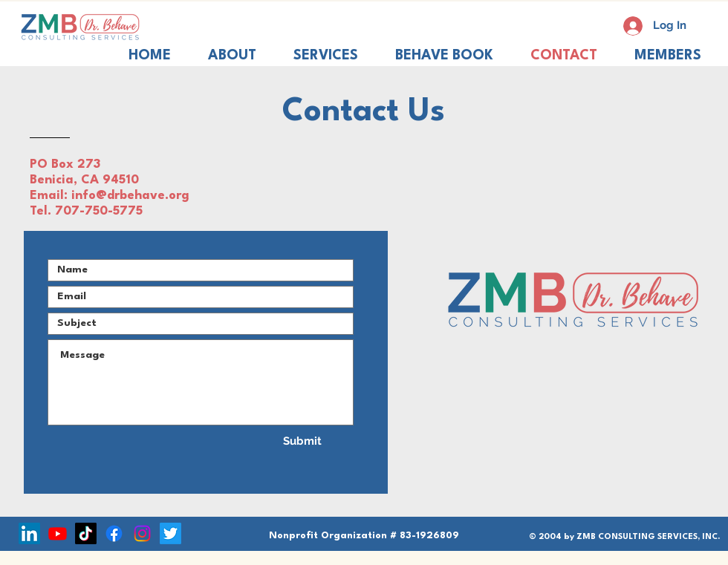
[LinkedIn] (29, 533)
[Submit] (302, 441)
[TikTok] (86, 533)
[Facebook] (114, 533)
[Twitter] (170, 533)
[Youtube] (58, 533)
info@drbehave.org (130, 196)
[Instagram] (142, 533)
